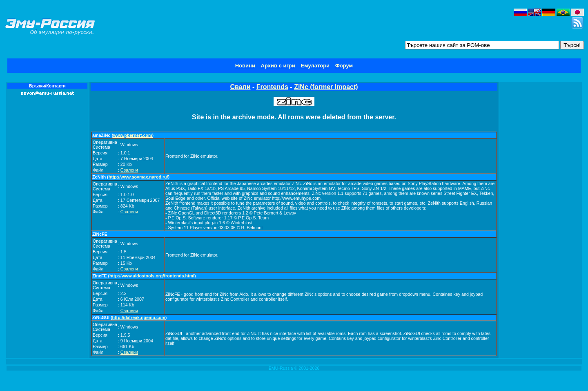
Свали (240, 87)
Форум (344, 66)
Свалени (129, 170)
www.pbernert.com (133, 135)
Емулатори (315, 66)
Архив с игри (278, 66)
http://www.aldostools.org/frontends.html (152, 276)
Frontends (272, 87)
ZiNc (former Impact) (326, 87)
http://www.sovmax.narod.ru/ (138, 177)
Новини (245, 66)
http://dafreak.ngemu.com (139, 317)
